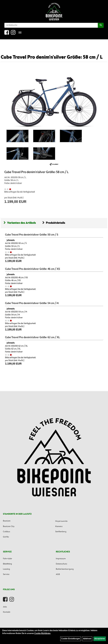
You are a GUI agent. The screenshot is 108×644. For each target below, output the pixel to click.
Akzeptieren (100, 639)
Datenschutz (62, 564)
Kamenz (59, 526)
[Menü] (20, 33)
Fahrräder (8, 559)
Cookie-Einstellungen (71, 639)
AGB (58, 574)
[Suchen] (101, 25)
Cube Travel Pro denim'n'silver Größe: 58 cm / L (52, 57)
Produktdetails (54, 223)
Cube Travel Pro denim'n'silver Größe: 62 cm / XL (33, 337)
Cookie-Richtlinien (42, 633)
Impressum (61, 559)
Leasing (6, 569)
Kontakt (7, 612)
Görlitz (6, 537)
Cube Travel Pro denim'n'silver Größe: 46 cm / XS (33, 269)
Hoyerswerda (61, 521)
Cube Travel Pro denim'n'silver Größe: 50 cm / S (32, 235)
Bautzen (7, 521)
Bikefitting (7, 564)
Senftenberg (61, 532)
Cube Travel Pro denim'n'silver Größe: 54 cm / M (32, 303)
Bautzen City (9, 526)
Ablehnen (87, 639)
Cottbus (6, 532)
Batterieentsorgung (65, 569)
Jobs (5, 607)
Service (6, 574)
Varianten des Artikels (20, 223)
